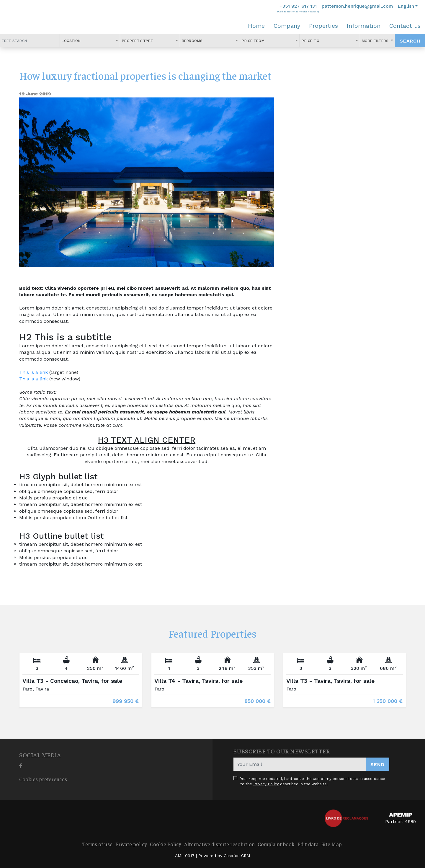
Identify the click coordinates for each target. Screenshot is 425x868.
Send (377, 764)
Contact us (405, 26)
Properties (323, 26)
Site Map (332, 844)
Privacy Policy (266, 784)
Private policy (131, 844)
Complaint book (276, 844)
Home (256, 26)
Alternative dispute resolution (219, 844)
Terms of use (97, 844)
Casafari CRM (237, 856)
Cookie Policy (166, 844)
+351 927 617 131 (298, 6)
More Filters (376, 41)
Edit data (308, 844)
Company (287, 26)
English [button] (406, 6)
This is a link (33, 372)
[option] (81, 685)
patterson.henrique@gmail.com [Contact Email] (357, 6)
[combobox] (90, 41)
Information (364, 26)
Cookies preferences (43, 779)
